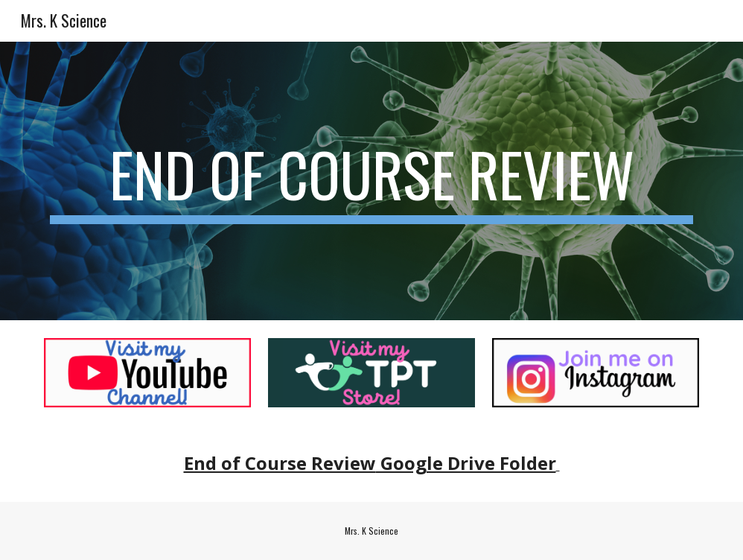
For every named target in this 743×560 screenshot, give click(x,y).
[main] (371, 181)
